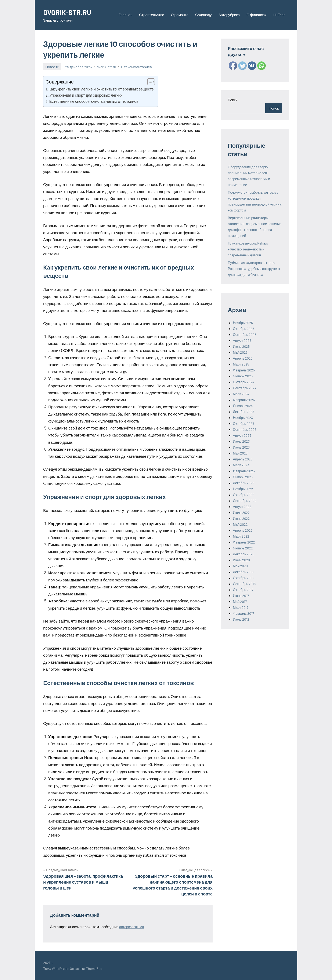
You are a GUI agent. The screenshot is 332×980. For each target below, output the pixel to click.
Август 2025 (242, 340)
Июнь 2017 (241, 596)
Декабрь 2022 (244, 483)
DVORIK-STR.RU (70, 12)
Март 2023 (241, 465)
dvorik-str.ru (106, 67)
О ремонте (180, 15)
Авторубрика (229, 15)
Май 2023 (240, 453)
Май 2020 (240, 566)
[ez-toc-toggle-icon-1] (149, 82)
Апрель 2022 (243, 530)
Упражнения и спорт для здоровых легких (86, 95)
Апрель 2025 (243, 358)
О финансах (257, 15)
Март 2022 (241, 536)
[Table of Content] (151, 82)
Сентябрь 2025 (245, 334)
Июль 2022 (241, 512)
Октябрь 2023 (243, 423)
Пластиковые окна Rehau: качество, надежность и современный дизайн (248, 249)
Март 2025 (241, 364)
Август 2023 (242, 435)
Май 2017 (240, 601)
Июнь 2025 (241, 346)
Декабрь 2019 (243, 572)
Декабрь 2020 (244, 554)
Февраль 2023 (244, 471)
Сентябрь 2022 (245, 501)
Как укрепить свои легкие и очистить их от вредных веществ (101, 89)
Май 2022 (240, 524)
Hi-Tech (279, 15)
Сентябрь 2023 (245, 429)
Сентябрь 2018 (244, 584)
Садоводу (203, 15)
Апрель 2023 (243, 459)
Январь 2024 (243, 406)
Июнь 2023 (241, 447)
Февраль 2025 (244, 370)
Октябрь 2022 (244, 495)
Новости (52, 67)
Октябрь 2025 (243, 329)
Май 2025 (240, 352)
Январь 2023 (243, 477)
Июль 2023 (241, 441)
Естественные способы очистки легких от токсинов (94, 101)
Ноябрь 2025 (243, 323)
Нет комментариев (136, 67)
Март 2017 (241, 607)
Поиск (232, 100)
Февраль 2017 (243, 613)
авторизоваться (131, 927)
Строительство (152, 15)
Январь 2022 (243, 548)
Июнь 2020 (241, 560)
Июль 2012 (241, 619)
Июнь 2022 (241, 518)
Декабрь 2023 (243, 412)
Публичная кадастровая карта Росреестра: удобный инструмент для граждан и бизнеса (254, 269)
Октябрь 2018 (243, 578)
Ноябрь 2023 (243, 418)
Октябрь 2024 (244, 382)
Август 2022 (242, 507)
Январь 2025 (243, 376)
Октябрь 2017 (243, 590)
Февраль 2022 (244, 542)
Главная (125, 15)
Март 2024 (241, 394)
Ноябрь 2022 (243, 489)
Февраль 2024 (244, 400)
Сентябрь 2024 (245, 388)
